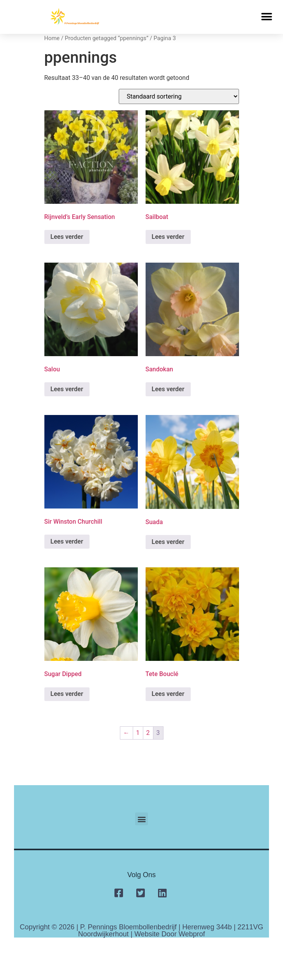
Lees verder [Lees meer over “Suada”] (168, 542)
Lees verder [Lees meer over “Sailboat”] (168, 237)
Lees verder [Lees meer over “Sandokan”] (168, 389)
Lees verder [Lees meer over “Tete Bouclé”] (168, 694)
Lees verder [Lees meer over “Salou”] (67, 389)
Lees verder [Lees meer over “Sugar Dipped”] (67, 694)
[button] (266, 17)
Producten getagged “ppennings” (106, 38)
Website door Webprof (170, 934)
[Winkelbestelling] (179, 96)
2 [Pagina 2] (148, 733)
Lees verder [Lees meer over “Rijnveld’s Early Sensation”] (67, 237)
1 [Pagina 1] (138, 733)
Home (52, 38)
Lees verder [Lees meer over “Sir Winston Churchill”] (67, 541)
